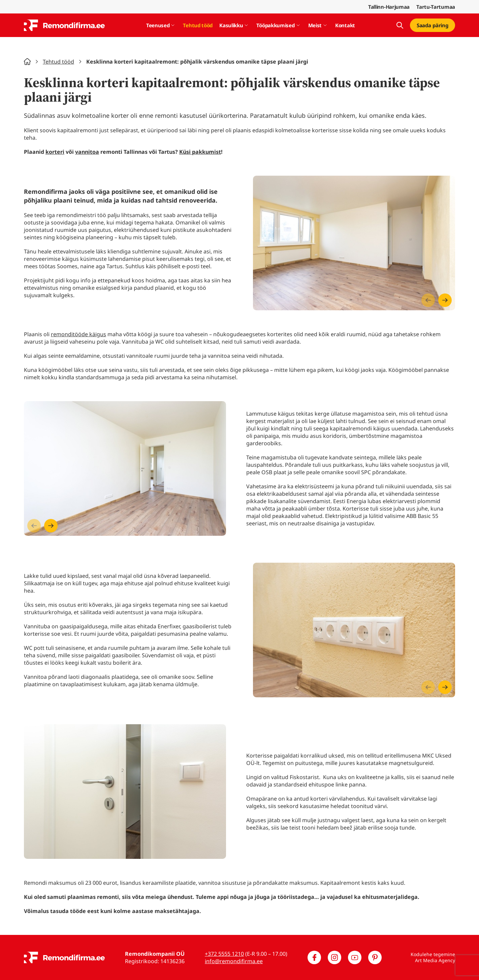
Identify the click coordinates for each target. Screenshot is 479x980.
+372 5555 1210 (224, 954)
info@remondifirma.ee (234, 961)
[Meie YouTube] (355, 957)
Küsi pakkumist (200, 152)
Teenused (158, 25)
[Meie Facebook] (314, 957)
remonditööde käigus (78, 334)
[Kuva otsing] (400, 25)
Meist (315, 25)
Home (27, 62)
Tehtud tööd (198, 25)
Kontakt (345, 25)
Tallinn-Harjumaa (389, 7)
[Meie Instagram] (334, 957)
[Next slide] (445, 300)
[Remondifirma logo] (64, 25)
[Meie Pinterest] (375, 957)
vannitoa (87, 152)
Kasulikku (231, 25)
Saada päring (433, 25)
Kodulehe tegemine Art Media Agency (433, 957)
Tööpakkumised (275, 25)
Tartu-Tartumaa (436, 7)
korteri (55, 152)
